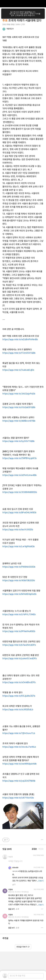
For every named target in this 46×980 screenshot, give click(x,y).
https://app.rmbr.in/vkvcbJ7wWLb (19, 747)
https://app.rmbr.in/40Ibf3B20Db (19, 580)
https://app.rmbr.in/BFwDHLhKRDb (19, 512)
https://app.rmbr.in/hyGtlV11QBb (18, 441)
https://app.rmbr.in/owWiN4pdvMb (20, 764)
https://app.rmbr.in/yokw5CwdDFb (20, 658)
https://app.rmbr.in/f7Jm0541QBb (19, 353)
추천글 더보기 (23, 947)
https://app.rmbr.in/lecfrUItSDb (18, 530)
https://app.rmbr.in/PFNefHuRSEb (19, 631)
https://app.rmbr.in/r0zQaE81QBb (19, 407)
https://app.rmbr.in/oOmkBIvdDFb (19, 682)
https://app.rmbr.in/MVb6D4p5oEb (19, 594)
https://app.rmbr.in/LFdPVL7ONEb (19, 614)
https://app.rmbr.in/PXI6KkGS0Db (19, 567)
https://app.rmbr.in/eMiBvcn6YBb (19, 421)
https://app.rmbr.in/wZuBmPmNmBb (20, 339)
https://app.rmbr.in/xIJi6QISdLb (18, 709)
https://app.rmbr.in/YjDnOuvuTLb (19, 733)
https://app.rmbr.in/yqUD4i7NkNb (19, 781)
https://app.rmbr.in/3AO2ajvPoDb (19, 394)
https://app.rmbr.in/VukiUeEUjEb (18, 370)
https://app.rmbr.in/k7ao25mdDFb (19, 645)
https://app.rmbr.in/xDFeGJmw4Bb (20, 475)
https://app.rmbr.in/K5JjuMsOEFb (19, 696)
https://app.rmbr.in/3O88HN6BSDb (20, 492)
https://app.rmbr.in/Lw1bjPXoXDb (19, 546)
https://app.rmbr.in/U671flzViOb (18, 798)
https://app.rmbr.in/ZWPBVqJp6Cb (20, 458)
